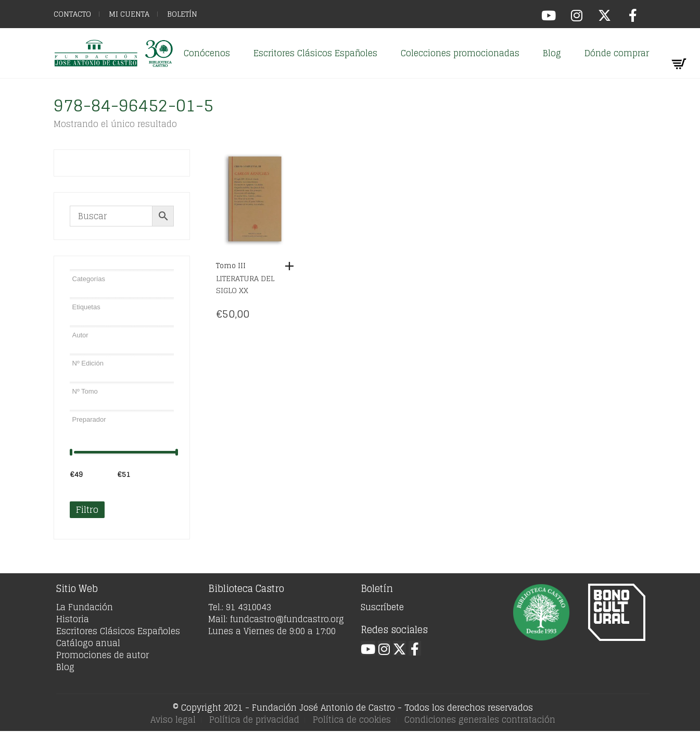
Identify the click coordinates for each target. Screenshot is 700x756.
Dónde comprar (617, 53)
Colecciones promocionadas (460, 53)
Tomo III (231, 266)
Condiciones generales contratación (480, 720)
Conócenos (207, 53)
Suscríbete (382, 607)
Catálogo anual (88, 643)
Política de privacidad (254, 720)
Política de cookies (352, 720)
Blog (552, 53)
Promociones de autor (103, 655)
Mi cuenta (129, 14)
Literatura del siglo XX (245, 284)
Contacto (72, 14)
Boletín (182, 14)
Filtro (87, 509)
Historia (73, 619)
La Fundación (85, 607)
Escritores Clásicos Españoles (315, 53)
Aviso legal (173, 720)
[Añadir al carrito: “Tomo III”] (292, 266)
